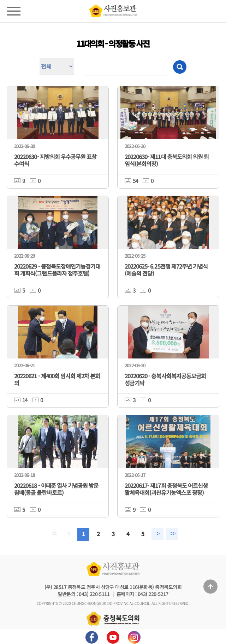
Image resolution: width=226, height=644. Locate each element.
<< (49, 534)
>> (177, 534)
